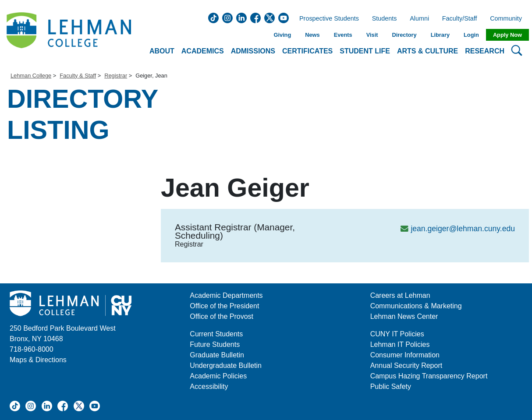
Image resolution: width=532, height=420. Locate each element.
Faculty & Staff (78, 76)
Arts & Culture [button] (427, 51)
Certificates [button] (307, 51)
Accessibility (209, 386)
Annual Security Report (406, 365)
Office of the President (224, 306)
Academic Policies (218, 376)
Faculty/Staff (460, 19)
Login (471, 35)
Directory (404, 35)
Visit (372, 35)
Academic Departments (226, 295)
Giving (282, 35)
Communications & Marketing (416, 306)
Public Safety (391, 386)
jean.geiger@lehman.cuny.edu (463, 229)
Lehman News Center (404, 316)
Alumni (419, 19)
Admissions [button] (253, 51)
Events (343, 35)
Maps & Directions (38, 360)
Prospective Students (326, 19)
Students (385, 19)
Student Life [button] (365, 51)
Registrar (116, 76)
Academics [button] (203, 51)
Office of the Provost (222, 316)
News (312, 35)
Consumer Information (405, 355)
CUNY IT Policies (397, 334)
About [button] (162, 51)
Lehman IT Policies (400, 344)
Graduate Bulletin (217, 355)
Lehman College (31, 76)
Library (440, 35)
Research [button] (485, 51)
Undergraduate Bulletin (226, 365)
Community (509, 19)
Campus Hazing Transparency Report (429, 376)
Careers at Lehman (400, 295)
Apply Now (507, 35)
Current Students (216, 334)
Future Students (215, 344)
